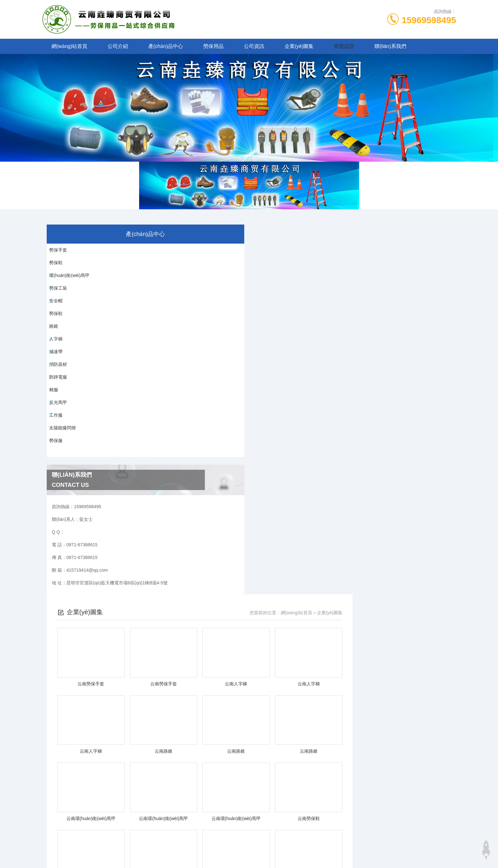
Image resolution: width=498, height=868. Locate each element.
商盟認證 (344, 46)
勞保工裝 (62, 307)
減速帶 (60, 397)
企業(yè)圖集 (299, 46)
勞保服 (60, 524)
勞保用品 (213, 46)
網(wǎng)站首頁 (69, 46)
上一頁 (285, 606)
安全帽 (60, 325)
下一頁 (322, 606)
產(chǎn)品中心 (166, 46)
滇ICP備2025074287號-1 (301, 729)
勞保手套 (62, 252)
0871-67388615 (195, 719)
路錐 (58, 361)
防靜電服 (62, 434)
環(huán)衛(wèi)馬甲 (74, 289)
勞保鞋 (60, 271)
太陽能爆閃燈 (67, 506)
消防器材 (62, 415)
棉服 (58, 452)
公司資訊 (254, 46)
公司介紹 (118, 46)
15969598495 (429, 20)
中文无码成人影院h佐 (21, 851)
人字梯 (60, 379)
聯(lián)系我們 (390, 46)
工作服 (60, 488)
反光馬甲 (62, 470)
